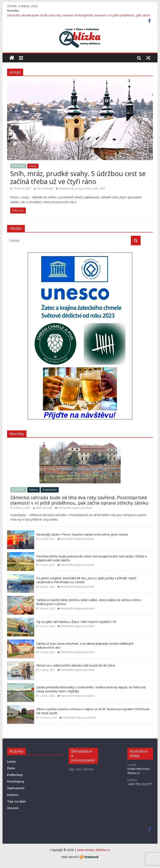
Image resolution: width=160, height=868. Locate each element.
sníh (96, 188)
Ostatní (13, 808)
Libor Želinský (45, 188)
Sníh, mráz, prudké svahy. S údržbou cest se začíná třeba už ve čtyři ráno (78, 177)
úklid (102, 188)
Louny (33, 166)
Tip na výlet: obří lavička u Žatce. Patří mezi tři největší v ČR (76, 622)
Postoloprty (50, 490)
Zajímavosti (16, 788)
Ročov (88, 188)
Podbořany (15, 775)
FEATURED (18, 166)
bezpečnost (66, 188)
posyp (79, 188)
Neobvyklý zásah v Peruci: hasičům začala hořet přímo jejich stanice (82, 534)
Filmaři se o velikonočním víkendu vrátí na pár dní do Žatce (76, 665)
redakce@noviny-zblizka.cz (139, 771)
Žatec (11, 768)
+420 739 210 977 (139, 784)
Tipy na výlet (17, 801)
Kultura (34, 490)
